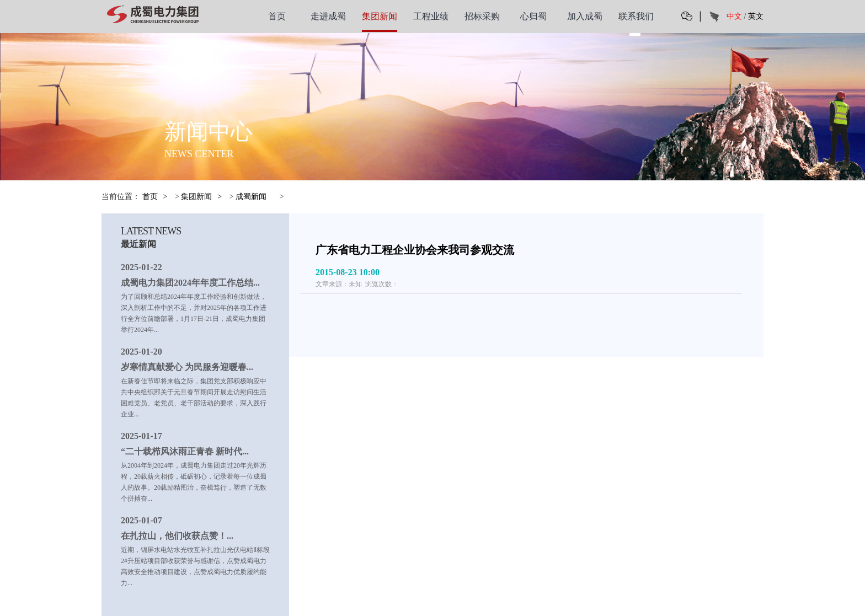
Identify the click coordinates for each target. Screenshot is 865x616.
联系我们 (636, 16)
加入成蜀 (585, 16)
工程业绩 (431, 16)
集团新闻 (380, 16)
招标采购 (482, 16)
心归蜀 (533, 16)
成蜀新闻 (251, 197)
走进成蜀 (328, 16)
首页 (277, 16)
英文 (756, 16)
